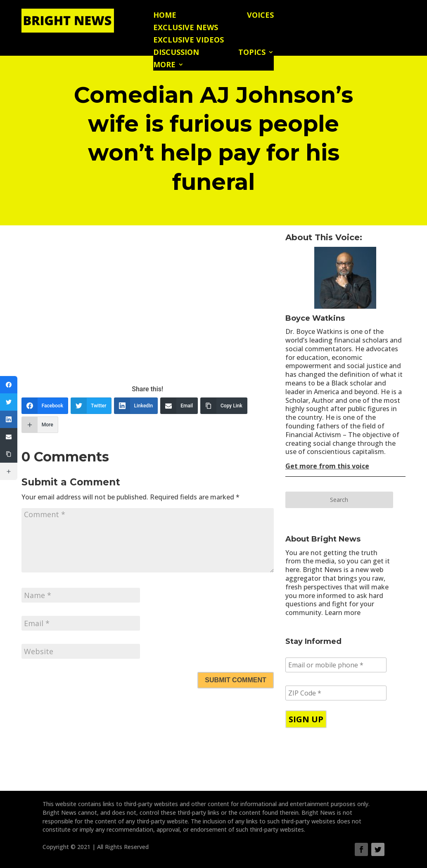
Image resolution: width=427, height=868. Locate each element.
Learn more (343, 613)
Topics (252, 53)
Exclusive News (186, 28)
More (164, 65)
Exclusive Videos (189, 41)
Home (165, 16)
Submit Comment (235, 680)
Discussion (176, 53)
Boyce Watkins (315, 318)
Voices (260, 16)
